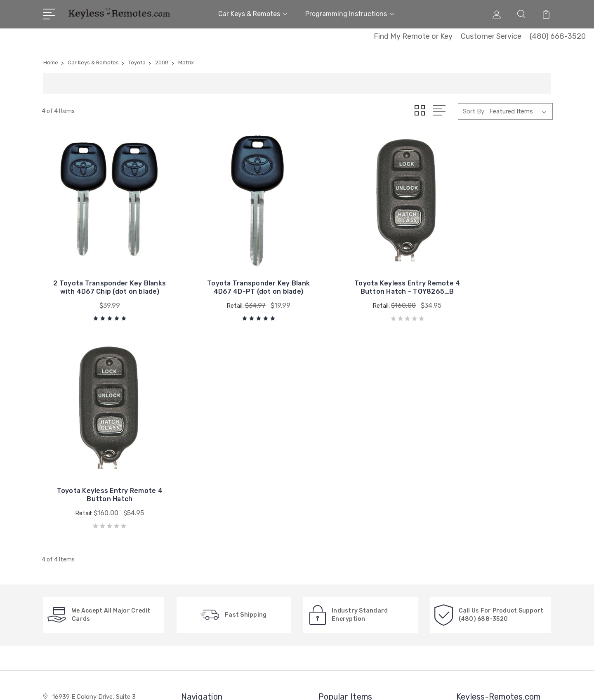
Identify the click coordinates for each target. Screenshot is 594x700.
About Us (200, 496)
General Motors (346, 496)
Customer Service (491, 36)
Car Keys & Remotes (253, 14)
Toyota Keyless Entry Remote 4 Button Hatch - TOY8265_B (362, 273)
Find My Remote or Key (413, 36)
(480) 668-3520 (558, 36)
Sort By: (474, 111)
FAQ (193, 533)
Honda (334, 546)
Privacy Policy (206, 570)
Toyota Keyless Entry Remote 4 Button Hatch (493, 277)
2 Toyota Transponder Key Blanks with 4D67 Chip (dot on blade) (101, 273)
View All (336, 570)
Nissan (334, 533)
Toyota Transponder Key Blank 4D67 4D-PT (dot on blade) (232, 273)
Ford (331, 558)
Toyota (335, 521)
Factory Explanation (216, 521)
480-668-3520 (77, 504)
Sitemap (133, 686)
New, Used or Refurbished (224, 558)
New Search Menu (212, 546)
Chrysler (336, 509)
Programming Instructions (350, 14)
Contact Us (204, 509)
